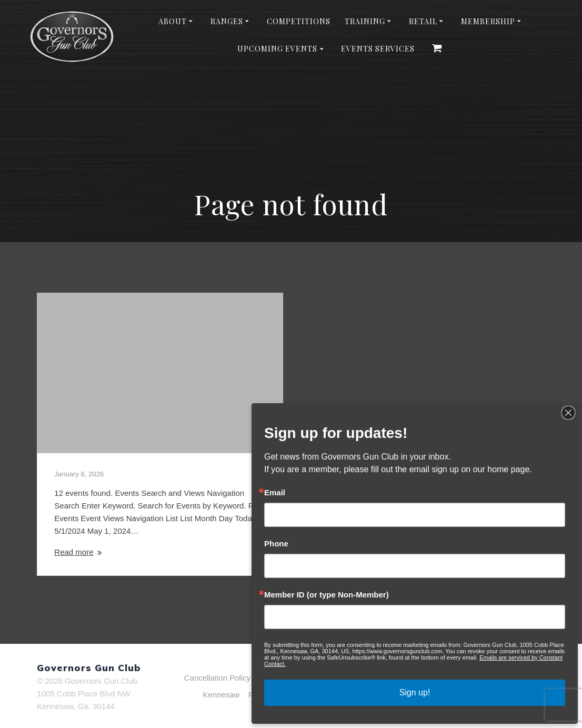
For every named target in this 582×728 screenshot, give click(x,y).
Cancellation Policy (217, 678)
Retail (423, 21)
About (173, 21)
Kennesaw (221, 695)
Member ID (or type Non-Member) (327, 595)
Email (275, 492)
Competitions (299, 21)
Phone (276, 543)
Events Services (378, 49)
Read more (74, 552)
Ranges (227, 21)
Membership (488, 21)
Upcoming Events (277, 49)
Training (365, 21)
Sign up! (415, 692)
